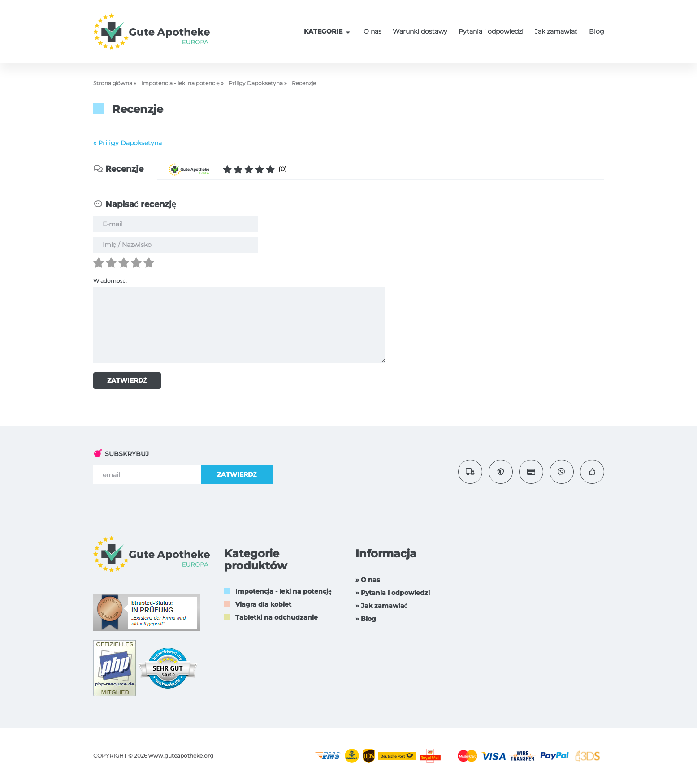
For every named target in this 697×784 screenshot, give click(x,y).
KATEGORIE (328, 31)
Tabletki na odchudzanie (277, 617)
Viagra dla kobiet (263, 604)
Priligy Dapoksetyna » (258, 83)
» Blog (366, 619)
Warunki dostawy (420, 31)
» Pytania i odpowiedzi (393, 593)
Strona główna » (115, 83)
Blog (597, 31)
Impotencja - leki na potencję (284, 591)
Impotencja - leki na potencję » (182, 83)
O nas (372, 31)
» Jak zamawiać (382, 606)
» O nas (368, 580)
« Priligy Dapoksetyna (128, 143)
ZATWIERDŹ (127, 380)
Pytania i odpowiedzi (491, 31)
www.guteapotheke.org (181, 756)
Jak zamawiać (556, 31)
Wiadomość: (110, 281)
